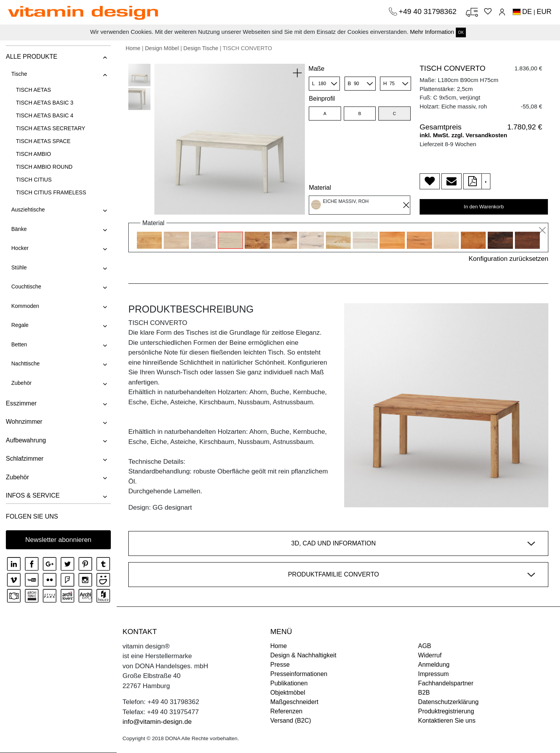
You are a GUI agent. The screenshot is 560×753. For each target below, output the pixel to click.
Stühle (19, 267)
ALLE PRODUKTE (31, 57)
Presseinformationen (299, 674)
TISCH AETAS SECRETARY (51, 128)
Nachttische (25, 363)
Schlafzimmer (25, 459)
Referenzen (286, 711)
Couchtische (26, 287)
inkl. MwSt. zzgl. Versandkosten (463, 135)
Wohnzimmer (24, 422)
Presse (280, 665)
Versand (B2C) (291, 721)
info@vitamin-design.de (157, 722)
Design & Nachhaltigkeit (303, 655)
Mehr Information (432, 32)
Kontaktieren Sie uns (447, 721)
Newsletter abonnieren (58, 540)
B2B (424, 693)
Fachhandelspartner (446, 683)
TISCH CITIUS (34, 180)
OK (461, 32)
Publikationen (289, 683)
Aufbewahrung (26, 440)
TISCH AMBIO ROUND (44, 167)
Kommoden (25, 306)
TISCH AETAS (33, 90)
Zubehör (21, 383)
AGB (425, 646)
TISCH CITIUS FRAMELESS (51, 192)
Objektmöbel (288, 693)
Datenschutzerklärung (448, 702)
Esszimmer (21, 403)
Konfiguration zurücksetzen (508, 259)
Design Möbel (162, 48)
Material (320, 188)
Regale (20, 325)
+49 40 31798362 (429, 11)
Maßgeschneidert (294, 702)
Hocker (20, 248)
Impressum (433, 674)
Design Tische (201, 48)
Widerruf (430, 655)
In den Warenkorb (484, 207)
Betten (19, 344)
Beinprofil (322, 99)
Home (133, 48)
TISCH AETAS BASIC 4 (45, 115)
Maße (316, 69)
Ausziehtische (28, 210)
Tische (19, 74)
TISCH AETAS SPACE (43, 141)
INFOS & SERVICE (33, 495)
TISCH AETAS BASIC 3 (45, 103)
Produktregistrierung (446, 711)
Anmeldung (434, 665)
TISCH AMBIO (33, 154)
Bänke (19, 229)
